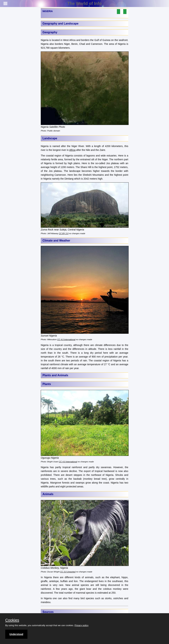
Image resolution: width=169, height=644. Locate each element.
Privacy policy (81, 625)
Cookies (12, 620)
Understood (16, 634)
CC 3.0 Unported (68, 572)
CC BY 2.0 (64, 233)
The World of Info (85, 3)
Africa (72, 150)
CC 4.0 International (66, 339)
